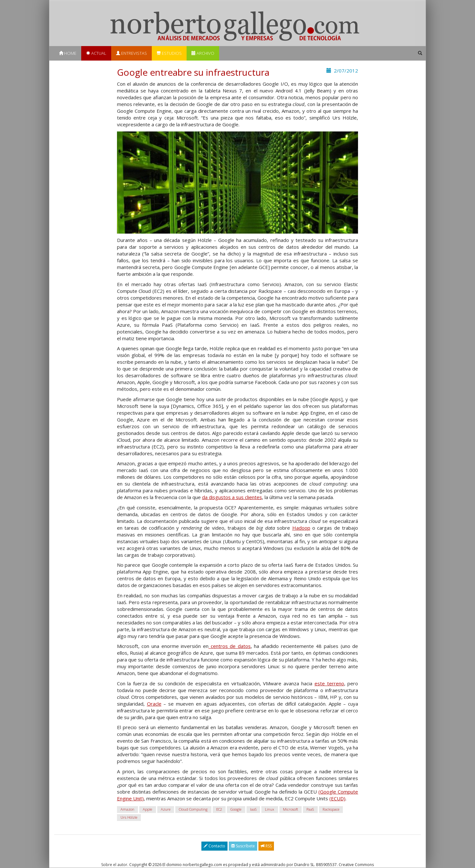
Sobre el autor (114, 865)
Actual (96, 53)
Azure (166, 809)
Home (68, 53)
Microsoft (291, 809)
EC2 (219, 809)
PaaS (310, 809)
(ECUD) (337, 798)
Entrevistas (131, 53)
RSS (266, 846)
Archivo (203, 53)
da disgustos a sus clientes (232, 497)
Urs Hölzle (129, 817)
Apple (147, 809)
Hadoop (301, 528)
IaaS (253, 809)
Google (236, 809)
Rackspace (331, 809)
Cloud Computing (193, 809)
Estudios (169, 53)
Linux (270, 809)
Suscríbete (243, 846)
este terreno (329, 683)
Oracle (154, 704)
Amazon (127, 809)
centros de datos (230, 646)
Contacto (214, 846)
